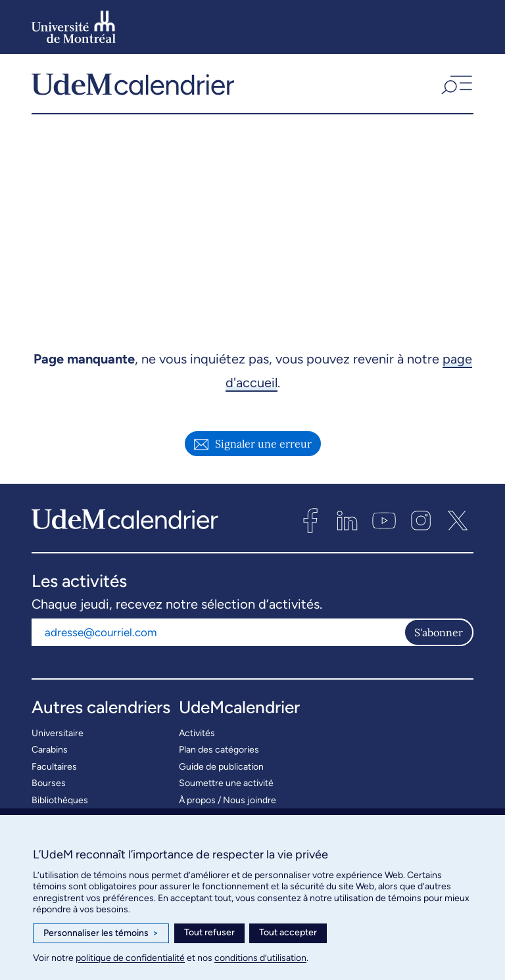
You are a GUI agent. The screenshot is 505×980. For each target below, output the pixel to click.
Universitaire (58, 740)
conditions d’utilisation (260, 958)
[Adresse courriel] (218, 640)
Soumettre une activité (226, 791)
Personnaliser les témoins (101, 933)
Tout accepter (288, 932)
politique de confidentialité (130, 958)
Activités (197, 740)
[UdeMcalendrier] (133, 87)
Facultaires (54, 774)
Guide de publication (221, 774)
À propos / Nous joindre (228, 807)
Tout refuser (209, 932)
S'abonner (439, 640)
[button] (455, 87)
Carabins (50, 758)
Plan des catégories (219, 758)
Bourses (49, 791)
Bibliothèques (60, 807)
